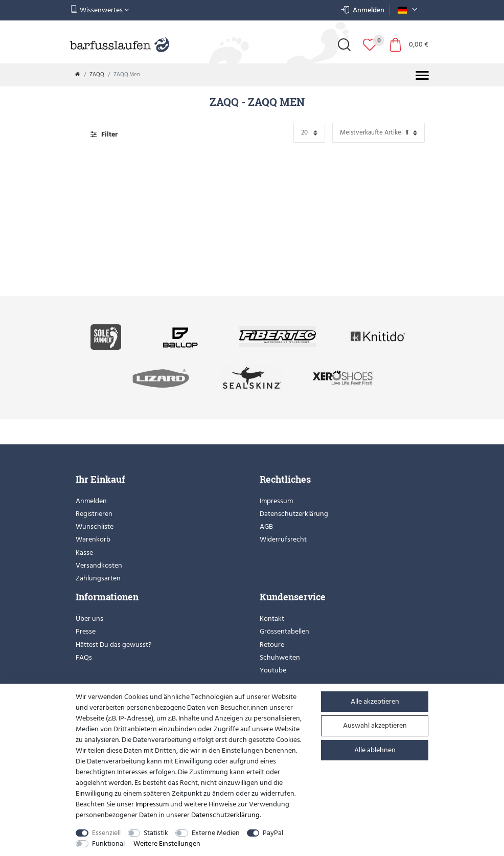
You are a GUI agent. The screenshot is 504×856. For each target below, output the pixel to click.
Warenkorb (93, 539)
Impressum (276, 501)
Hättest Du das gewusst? (113, 645)
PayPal (273, 833)
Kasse (84, 553)
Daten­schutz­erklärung (225, 815)
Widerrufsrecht (283, 539)
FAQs (84, 657)
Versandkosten (99, 565)
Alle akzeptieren (375, 701)
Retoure (272, 645)
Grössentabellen (284, 631)
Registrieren (94, 514)
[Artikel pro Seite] (309, 133)
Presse (86, 631)
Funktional (108, 843)
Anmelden (91, 501)
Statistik (156, 833)
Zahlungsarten (98, 578)
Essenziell (106, 833)
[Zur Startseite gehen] (78, 75)
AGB (266, 526)
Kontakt (272, 618)
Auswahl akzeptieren (375, 725)
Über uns (89, 618)
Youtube (273, 670)
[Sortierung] (379, 133)
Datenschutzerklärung (294, 514)
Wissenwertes (100, 10)
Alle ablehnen (375, 750)
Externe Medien (216, 833)
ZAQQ (97, 75)
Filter (104, 134)
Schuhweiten (280, 657)
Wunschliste (95, 526)
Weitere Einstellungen (167, 843)
